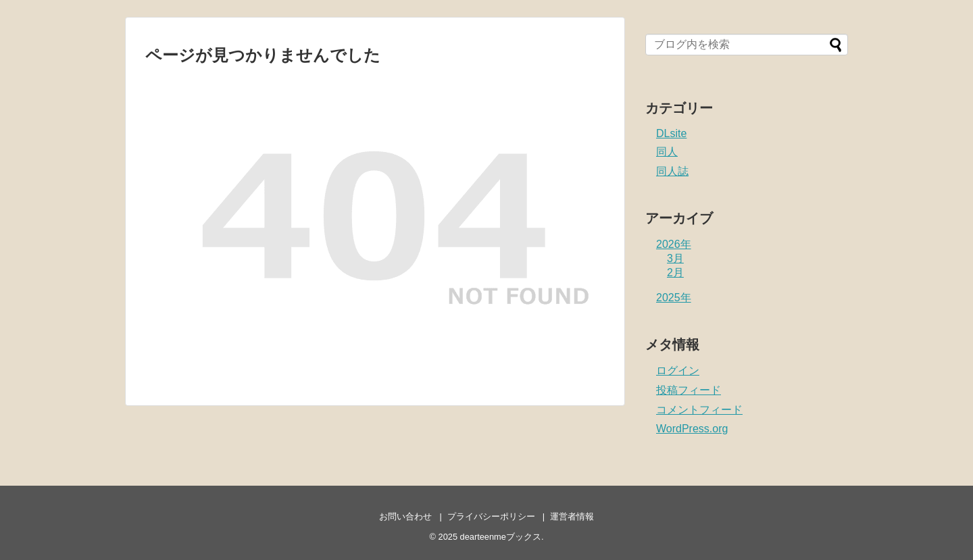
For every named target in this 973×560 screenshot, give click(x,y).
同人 (667, 152)
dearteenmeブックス (501, 537)
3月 (675, 258)
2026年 (674, 244)
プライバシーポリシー (491, 516)
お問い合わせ (405, 516)
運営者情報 (572, 516)
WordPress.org (692, 429)
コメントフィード (699, 410)
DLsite (671, 133)
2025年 (674, 298)
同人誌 (672, 171)
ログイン (678, 371)
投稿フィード (689, 390)
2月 (675, 273)
